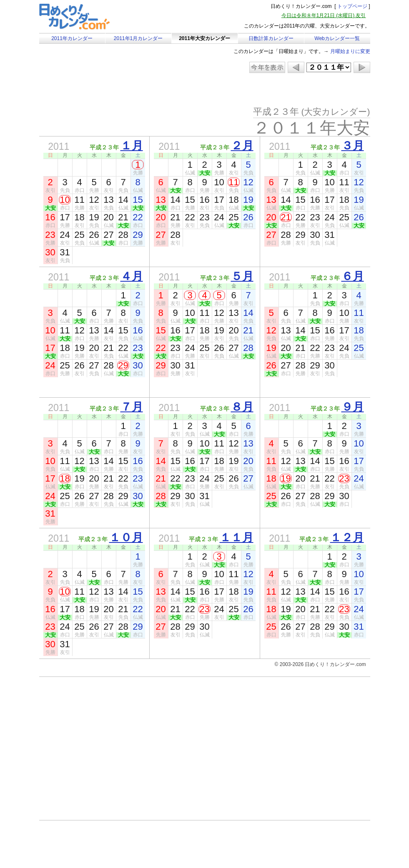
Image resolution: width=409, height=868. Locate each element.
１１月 (237, 537)
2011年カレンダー (72, 38)
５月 (242, 276)
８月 (242, 407)
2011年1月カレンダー (138, 38)
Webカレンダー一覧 (337, 38)
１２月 (347, 537)
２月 (242, 146)
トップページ (352, 6)
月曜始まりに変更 (350, 51)
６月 (353, 276)
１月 (132, 146)
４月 (132, 276)
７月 (132, 407)
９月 (353, 407)
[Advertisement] (110, 90)
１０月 (126, 537)
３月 (353, 146)
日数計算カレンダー (271, 38)
